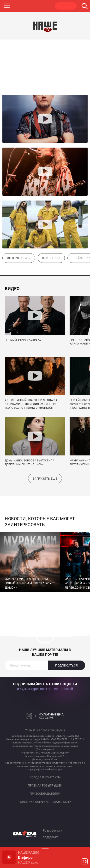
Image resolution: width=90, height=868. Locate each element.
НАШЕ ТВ (66, 6)
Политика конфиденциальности (45, 802)
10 (85, 862)
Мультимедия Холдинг (45, 716)
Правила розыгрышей (45, 786)
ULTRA (43, 6)
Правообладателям (45, 794)
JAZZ (20, 6)
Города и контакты (45, 778)
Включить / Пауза (9, 857)
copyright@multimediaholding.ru (45, 769)
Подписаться (66, 666)
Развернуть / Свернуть (45, 849)
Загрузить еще (45, 479)
